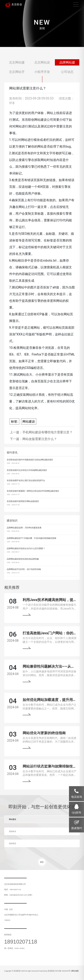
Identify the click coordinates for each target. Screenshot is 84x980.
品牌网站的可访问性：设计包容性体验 (24, 569)
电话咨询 (77, 797)
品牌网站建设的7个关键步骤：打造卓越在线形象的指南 (31, 538)
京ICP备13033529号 (63, 971)
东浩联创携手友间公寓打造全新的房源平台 (26, 480)
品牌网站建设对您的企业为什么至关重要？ (26, 548)
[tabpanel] (42, 23)
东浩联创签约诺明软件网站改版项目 (23, 501)
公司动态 (67, 72)
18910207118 (21, 942)
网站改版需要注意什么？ (40, 439)
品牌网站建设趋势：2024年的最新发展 (24, 528)
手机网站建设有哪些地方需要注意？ (47, 432)
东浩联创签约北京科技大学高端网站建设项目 (27, 470)
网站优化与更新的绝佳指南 (44, 733)
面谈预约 (77, 828)
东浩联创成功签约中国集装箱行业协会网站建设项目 (30, 460)
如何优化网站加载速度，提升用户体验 (53, 700)
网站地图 (75, 971)
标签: (14, 421)
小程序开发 (42, 72)
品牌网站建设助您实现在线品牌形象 (23, 559)
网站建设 (29, 421)
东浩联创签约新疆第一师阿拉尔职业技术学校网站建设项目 (33, 491)
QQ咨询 (76, 813)
